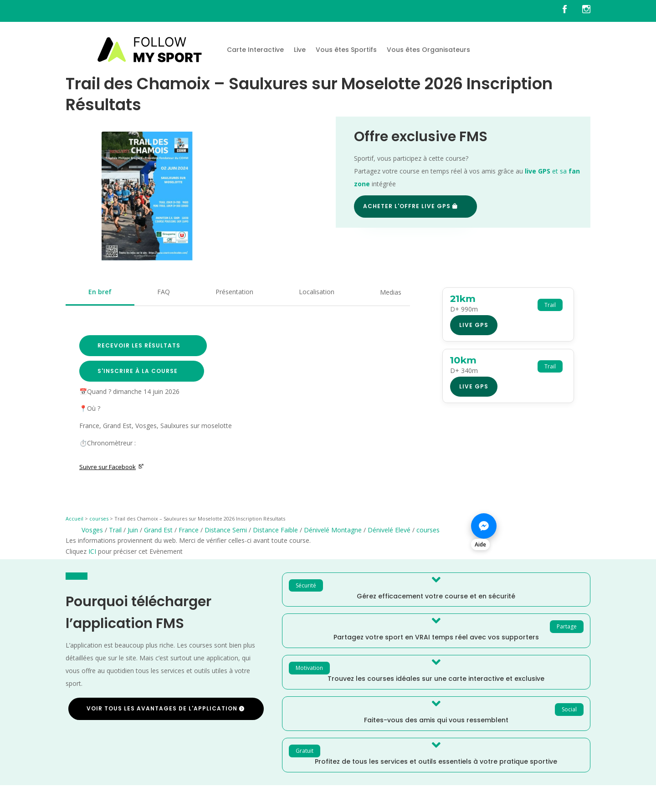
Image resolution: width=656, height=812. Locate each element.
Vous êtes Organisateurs (428, 50)
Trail (115, 530)
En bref (100, 292)
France (189, 530)
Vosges (92, 530)
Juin (133, 530)
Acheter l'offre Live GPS (407, 206)
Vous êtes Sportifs (346, 50)
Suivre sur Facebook (112, 467)
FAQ (164, 292)
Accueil (74, 518)
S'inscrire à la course (138, 371)
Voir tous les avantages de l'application (162, 708)
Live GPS (474, 325)
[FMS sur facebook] (571, 11)
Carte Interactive (255, 50)
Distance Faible (275, 530)
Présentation (234, 292)
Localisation (317, 292)
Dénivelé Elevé (389, 530)
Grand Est (158, 530)
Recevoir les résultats (139, 345)
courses (99, 518)
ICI (92, 551)
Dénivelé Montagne (333, 530)
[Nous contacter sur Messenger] (531, 531)
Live (300, 50)
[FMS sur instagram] (586, 11)
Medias (391, 292)
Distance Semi (226, 530)
